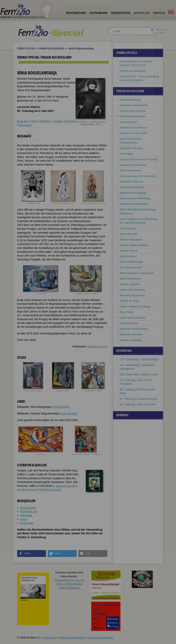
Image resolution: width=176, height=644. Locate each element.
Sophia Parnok (129, 251)
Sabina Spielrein (130, 284)
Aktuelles (142, 13)
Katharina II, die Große (134, 133)
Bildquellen (25, 125)
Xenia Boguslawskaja (133, 116)
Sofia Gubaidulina (130, 170)
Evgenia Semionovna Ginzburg (138, 159)
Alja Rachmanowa (131, 267)
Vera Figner (127, 154)
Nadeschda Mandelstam (134, 204)
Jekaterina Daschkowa (133, 127)
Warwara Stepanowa (132, 295)
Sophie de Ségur (130, 301)
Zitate (34, 121)
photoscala (27, 523)
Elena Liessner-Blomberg (135, 198)
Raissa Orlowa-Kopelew (134, 245)
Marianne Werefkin (131, 334)
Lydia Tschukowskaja (132, 318)
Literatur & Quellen (64, 121)
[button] (32, 554)
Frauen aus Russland (52, 48)
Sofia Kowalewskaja (132, 187)
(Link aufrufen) (61, 407)
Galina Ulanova (129, 323)
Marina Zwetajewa (131, 340)
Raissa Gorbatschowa (133, 165)
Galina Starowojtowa (132, 290)
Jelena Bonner (128, 122)
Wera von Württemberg (134, 329)
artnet (24, 519)
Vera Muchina (128, 228)
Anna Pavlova (128, 256)
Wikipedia (26, 515)
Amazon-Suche (66, 486)
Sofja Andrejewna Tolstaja (135, 306)
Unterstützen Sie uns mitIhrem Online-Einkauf (69, 584)
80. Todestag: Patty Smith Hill (138, 404)
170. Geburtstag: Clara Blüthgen (139, 359)
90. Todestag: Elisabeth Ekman (138, 399)
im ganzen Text (159, 29)
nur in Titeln (158, 33)
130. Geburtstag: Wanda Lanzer (139, 374)
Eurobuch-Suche (27, 490)
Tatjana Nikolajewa (131, 240)
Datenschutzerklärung (72, 638)
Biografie (23, 121)
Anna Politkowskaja (131, 262)
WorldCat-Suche (50, 490)
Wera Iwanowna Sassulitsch (137, 273)
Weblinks (45, 121)
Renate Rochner (97, 346)
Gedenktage (120, 13)
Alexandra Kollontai (131, 182)
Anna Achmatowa (130, 100)
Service (159, 13)
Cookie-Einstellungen (101, 638)
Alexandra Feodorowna (134, 105)
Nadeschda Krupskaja (133, 193)
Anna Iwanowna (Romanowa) (138, 176)
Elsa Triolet (126, 312)
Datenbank (98, 13)
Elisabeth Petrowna (131, 148)
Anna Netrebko (129, 234)
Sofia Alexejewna (130, 279)
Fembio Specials (26, 48)
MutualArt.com (29, 511)
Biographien (76, 13)
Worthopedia (28, 508)
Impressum (49, 638)
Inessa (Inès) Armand (133, 111)
